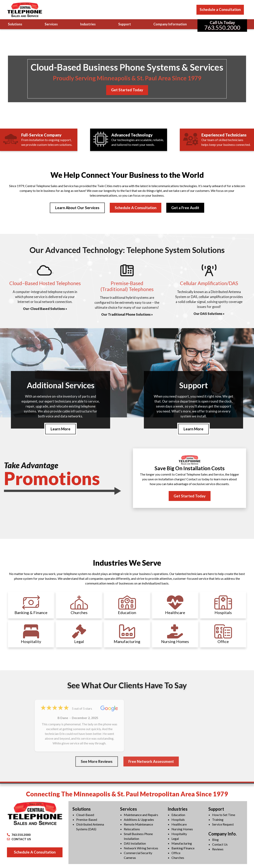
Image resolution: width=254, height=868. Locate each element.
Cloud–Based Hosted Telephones (45, 283)
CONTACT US (19, 839)
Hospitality (179, 834)
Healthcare (179, 825)
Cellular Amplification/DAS (209, 283)
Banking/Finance (183, 848)
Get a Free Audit (185, 208)
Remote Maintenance (138, 825)
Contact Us (220, 844)
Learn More (61, 429)
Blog (215, 840)
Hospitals (178, 820)
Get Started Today (127, 90)
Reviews (218, 849)
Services (51, 24)
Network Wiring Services (141, 848)
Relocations (132, 829)
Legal (175, 839)
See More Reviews (97, 762)
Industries (88, 24)
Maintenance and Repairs (141, 815)
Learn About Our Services (77, 208)
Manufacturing (182, 844)
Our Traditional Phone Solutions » (127, 315)
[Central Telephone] (25, 10)
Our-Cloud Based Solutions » (45, 309)
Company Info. (223, 834)
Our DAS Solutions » (209, 314)
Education (178, 815)
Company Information (170, 24)
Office (176, 853)
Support (125, 24)
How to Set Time (224, 815)
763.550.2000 (19, 835)
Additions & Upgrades (139, 820)
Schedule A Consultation (136, 208)
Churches (178, 858)
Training (218, 820)
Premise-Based (87, 820)
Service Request (223, 825)
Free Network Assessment (151, 762)
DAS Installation (135, 844)
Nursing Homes (182, 829)
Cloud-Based (85, 815)
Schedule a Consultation (220, 9)
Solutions (15, 24)
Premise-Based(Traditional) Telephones (127, 286)
